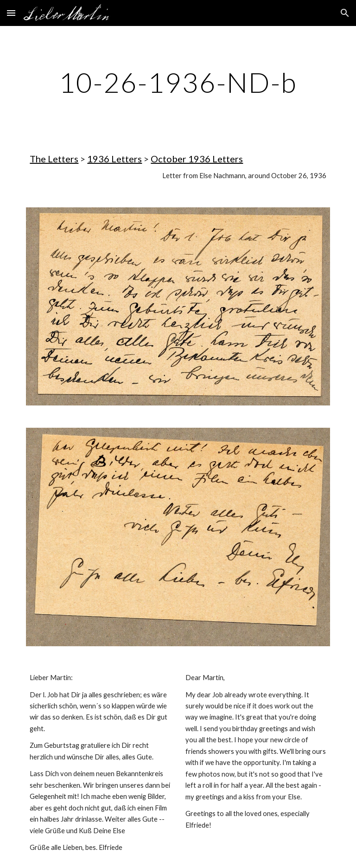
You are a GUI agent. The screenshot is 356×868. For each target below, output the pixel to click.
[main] (178, 82)
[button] (11, 13)
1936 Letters (114, 159)
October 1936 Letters (197, 159)
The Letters (54, 159)
